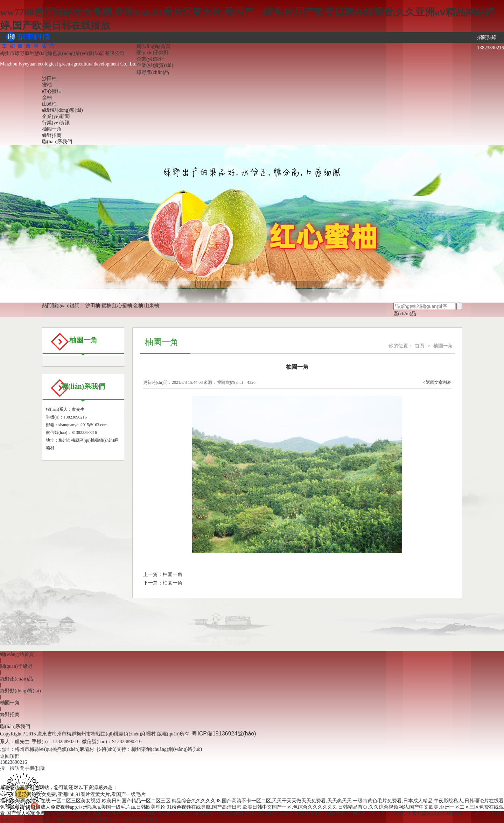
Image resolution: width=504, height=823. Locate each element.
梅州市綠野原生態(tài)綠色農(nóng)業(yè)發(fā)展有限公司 (62, 53)
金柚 (47, 98)
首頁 (420, 346)
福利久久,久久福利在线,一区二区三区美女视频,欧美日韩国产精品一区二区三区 (85, 801)
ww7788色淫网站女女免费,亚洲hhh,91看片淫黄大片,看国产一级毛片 (73, 794)
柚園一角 (52, 129)
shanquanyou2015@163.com (83, 425)
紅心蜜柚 (52, 91)
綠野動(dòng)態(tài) (62, 110)
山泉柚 (49, 104)
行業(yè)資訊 (56, 123)
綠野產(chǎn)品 (153, 72)
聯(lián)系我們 (57, 142)
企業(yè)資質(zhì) (155, 65)
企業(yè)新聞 (56, 116)
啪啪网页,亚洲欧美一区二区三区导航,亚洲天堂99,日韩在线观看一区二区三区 (408, 813)
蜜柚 (47, 85)
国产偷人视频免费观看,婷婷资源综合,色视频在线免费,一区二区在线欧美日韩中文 (94, 813)
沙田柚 (49, 79)
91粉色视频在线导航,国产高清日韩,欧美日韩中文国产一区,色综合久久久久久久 (252, 807)
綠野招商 (52, 135)
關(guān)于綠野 (153, 53)
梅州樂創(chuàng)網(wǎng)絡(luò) (167, 749)
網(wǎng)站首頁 (153, 46)
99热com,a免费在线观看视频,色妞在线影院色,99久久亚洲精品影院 (254, 813)
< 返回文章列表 (437, 382)
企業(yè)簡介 (150, 59)
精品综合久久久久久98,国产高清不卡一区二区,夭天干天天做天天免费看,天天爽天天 (262, 801)
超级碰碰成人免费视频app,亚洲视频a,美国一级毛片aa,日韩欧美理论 (93, 807)
